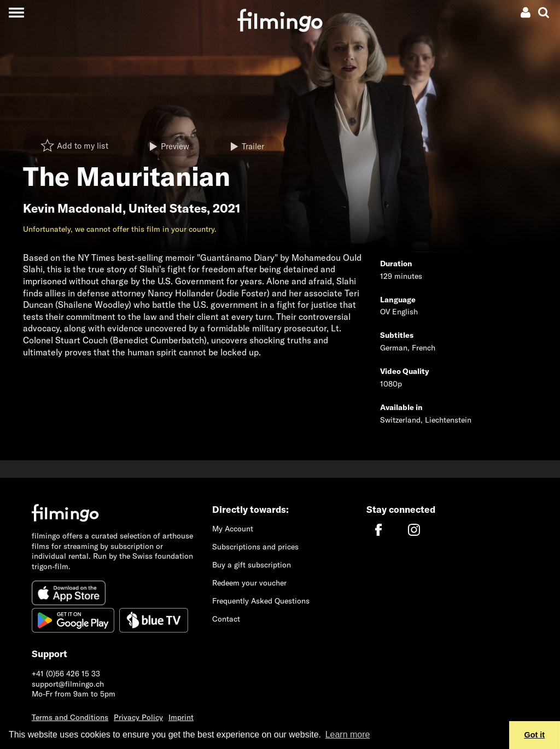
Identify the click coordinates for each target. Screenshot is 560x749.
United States (168, 208)
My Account (233, 529)
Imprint (181, 717)
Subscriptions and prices (255, 547)
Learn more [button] (348, 735)
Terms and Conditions (70, 717)
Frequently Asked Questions (261, 601)
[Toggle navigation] (16, 12)
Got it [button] (535, 735)
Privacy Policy (138, 717)
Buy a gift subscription (252, 565)
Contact (226, 619)
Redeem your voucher (249, 583)
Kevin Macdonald (73, 208)
